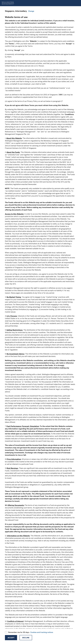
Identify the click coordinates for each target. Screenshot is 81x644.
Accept (11, 638)
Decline (26, 638)
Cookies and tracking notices (42, 632)
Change (31, 11)
